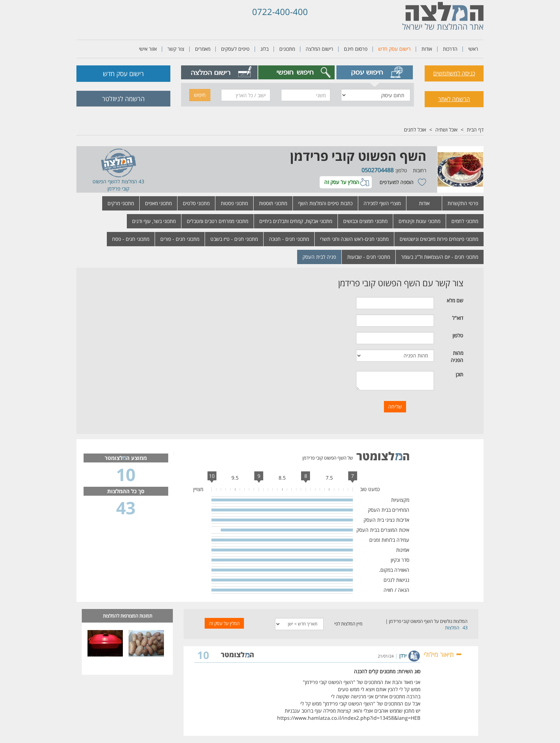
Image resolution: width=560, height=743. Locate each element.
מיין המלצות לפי (348, 624)
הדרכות (450, 49)
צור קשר (176, 49)
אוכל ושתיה (446, 130)
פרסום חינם (356, 49)
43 (465, 628)
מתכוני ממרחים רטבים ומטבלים (217, 221)
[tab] (375, 72)
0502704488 (377, 170)
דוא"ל (458, 318)
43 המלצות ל (131, 181)
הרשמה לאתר (454, 99)
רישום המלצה (319, 49)
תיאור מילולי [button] (443, 654)
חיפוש (200, 95)
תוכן (459, 374)
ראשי (473, 49)
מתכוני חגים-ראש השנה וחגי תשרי (354, 239)
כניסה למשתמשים (454, 73)
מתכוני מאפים (158, 203)
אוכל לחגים (415, 130)
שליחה (395, 407)
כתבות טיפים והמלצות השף (325, 203)
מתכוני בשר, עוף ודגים (154, 221)
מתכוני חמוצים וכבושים (365, 221)
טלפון (458, 335)
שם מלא (455, 300)
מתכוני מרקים (121, 203)
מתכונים (287, 49)
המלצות (452, 628)
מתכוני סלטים (196, 203)
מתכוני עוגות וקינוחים (419, 221)
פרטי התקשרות (463, 203)
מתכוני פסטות (234, 203)
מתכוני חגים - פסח (131, 239)
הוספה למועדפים (397, 182)
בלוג (264, 49)
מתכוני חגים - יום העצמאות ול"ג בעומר (440, 257)
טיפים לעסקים (235, 49)
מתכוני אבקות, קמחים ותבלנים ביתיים (296, 221)
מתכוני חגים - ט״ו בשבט (234, 239)
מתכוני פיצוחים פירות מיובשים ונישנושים (439, 239)
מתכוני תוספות (273, 203)
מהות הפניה (457, 356)
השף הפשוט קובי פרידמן (358, 156)
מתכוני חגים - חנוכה (289, 239)
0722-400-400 (280, 12)
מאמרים (203, 49)
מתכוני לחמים (465, 221)
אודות (427, 49)
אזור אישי (148, 49)
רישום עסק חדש (394, 49)
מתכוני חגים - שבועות (369, 257)
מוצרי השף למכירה (382, 203)
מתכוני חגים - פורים (180, 239)
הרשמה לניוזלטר (123, 99)
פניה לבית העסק (319, 257)
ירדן (403, 656)
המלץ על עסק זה (342, 182)
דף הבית (475, 130)
